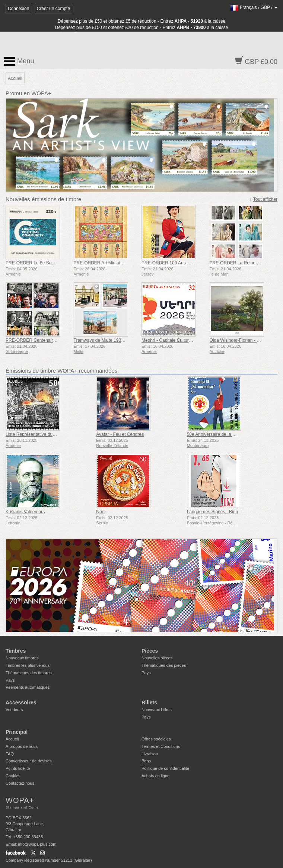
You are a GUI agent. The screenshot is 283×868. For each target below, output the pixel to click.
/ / (254, 7)
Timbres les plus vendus (28, 665)
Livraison (150, 754)
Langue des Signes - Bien (212, 512)
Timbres (16, 651)
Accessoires (21, 703)
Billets (149, 703)
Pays (10, 680)
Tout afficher (265, 199)
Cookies (13, 776)
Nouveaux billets (157, 710)
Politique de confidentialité (165, 768)
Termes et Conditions (161, 746)
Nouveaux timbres (22, 658)
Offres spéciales (156, 739)
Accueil (12, 739)
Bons (146, 761)
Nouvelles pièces (157, 658)
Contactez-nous (20, 783)
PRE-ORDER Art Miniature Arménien (110, 263)
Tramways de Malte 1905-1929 (104, 340)
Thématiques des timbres (29, 673)
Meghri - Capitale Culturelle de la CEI (178, 340)
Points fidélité (18, 768)
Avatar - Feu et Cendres (120, 434)
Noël (101, 512)
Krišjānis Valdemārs (25, 512)
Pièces (150, 651)
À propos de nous (22, 746)
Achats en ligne (155, 776)
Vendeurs (14, 710)
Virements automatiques (28, 687)
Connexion (18, 9)
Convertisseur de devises (29, 761)
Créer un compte (53, 9)
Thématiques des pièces (164, 665)
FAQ (10, 754)
